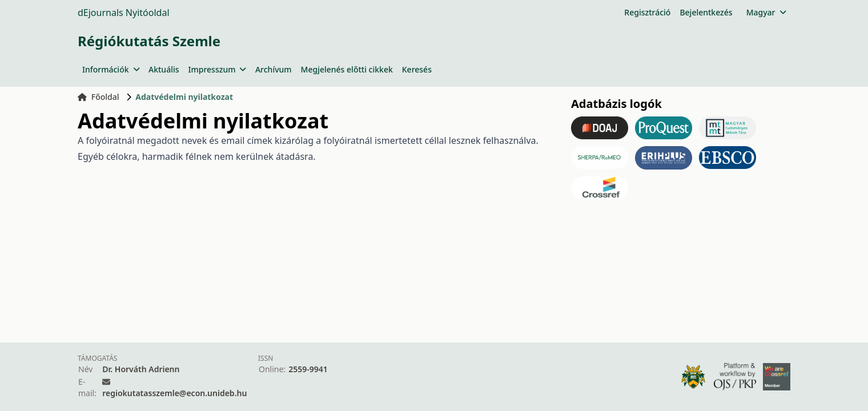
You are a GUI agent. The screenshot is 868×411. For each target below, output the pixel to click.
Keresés (417, 69)
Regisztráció (647, 12)
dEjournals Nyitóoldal (124, 13)
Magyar (766, 12)
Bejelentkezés (706, 12)
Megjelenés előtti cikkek (347, 69)
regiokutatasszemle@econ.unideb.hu (174, 393)
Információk (111, 69)
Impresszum (217, 69)
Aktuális (164, 69)
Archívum (274, 69)
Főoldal (99, 97)
